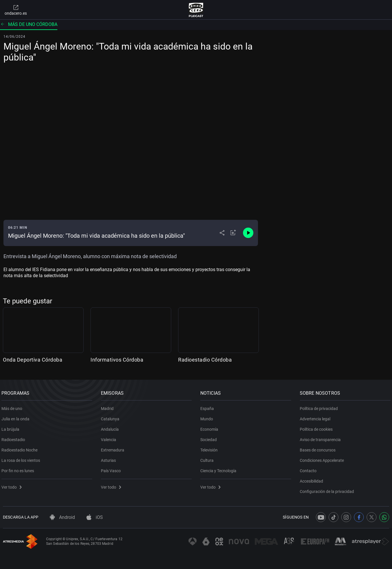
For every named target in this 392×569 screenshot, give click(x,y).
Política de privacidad (320, 407)
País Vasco (112, 469)
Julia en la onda (17, 417)
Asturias (110, 458)
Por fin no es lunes (19, 469)
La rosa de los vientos (22, 458)
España (209, 407)
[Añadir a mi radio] (233, 233)
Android (62, 517)
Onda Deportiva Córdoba (33, 360)
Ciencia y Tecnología (220, 469)
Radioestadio (15, 438)
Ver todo (13, 485)
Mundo (208, 417)
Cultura (208, 458)
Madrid (109, 407)
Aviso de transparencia (322, 438)
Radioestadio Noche (21, 448)
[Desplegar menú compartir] (222, 233)
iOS (95, 517)
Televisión (210, 448)
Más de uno (13, 407)
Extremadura (114, 448)
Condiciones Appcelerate (323, 458)
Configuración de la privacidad (328, 489)
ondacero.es (16, 10)
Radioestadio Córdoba (205, 360)
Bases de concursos (319, 448)
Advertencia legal (316, 417)
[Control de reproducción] (248, 233)
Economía (211, 427)
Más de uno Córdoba (29, 24)
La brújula (12, 427)
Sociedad (210, 438)
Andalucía (111, 427)
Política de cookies (318, 427)
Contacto (310, 469)
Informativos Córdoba (117, 360)
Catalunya (112, 417)
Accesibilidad (313, 479)
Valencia (110, 438)
